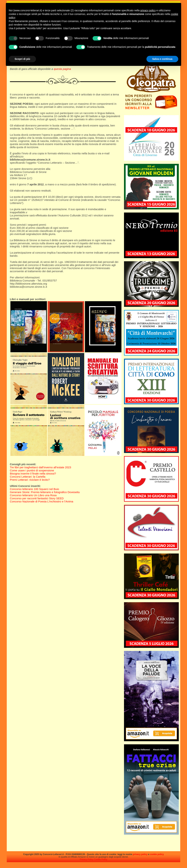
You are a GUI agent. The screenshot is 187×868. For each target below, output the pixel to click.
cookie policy (157, 854)
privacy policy (140, 854)
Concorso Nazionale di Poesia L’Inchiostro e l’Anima (42, 501)
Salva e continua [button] (162, 59)
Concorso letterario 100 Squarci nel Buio (34, 489)
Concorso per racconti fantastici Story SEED (37, 498)
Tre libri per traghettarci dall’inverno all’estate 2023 (40, 467)
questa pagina (62, 69)
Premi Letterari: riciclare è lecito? (30, 480)
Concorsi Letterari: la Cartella (28, 477)
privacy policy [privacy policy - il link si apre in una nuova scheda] (148, 10)
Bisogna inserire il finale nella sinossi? (33, 473)
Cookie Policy (101, 859)
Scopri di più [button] (22, 59)
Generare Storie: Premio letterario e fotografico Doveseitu (45, 492)
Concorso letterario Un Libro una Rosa (33, 495)
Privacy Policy (87, 859)
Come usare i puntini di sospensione (32, 470)
